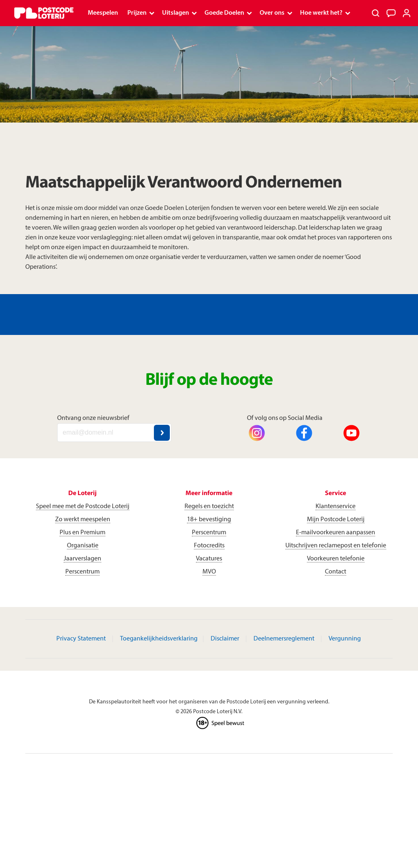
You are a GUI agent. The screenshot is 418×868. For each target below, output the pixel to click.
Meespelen (103, 13)
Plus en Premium (82, 533)
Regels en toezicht (209, 507)
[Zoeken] (376, 13)
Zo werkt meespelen (83, 520)
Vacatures (209, 559)
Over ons (272, 13)
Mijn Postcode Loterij (336, 520)
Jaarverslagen (82, 559)
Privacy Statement (81, 639)
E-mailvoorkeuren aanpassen (336, 533)
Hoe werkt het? (321, 13)
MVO (209, 572)
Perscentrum (82, 572)
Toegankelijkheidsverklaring (159, 639)
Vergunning (345, 639)
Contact (336, 572)
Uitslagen (176, 13)
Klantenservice (336, 507)
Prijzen (137, 13)
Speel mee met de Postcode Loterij (83, 507)
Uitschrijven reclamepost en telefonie (336, 546)
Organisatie (83, 546)
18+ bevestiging (209, 520)
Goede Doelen (224, 13)
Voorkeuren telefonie (336, 559)
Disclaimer (225, 639)
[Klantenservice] (391, 13)
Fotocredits (209, 546)
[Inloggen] (407, 13)
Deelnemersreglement (284, 639)
